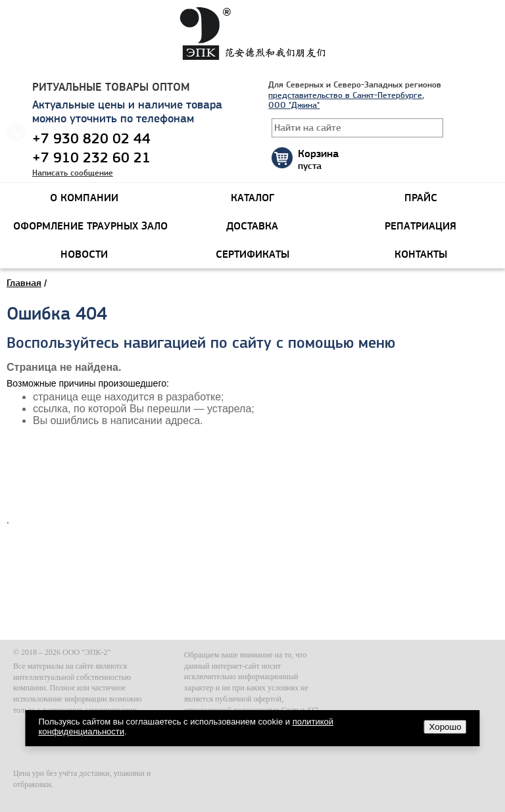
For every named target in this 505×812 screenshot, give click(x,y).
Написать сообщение (73, 173)
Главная (24, 283)
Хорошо (445, 727)
